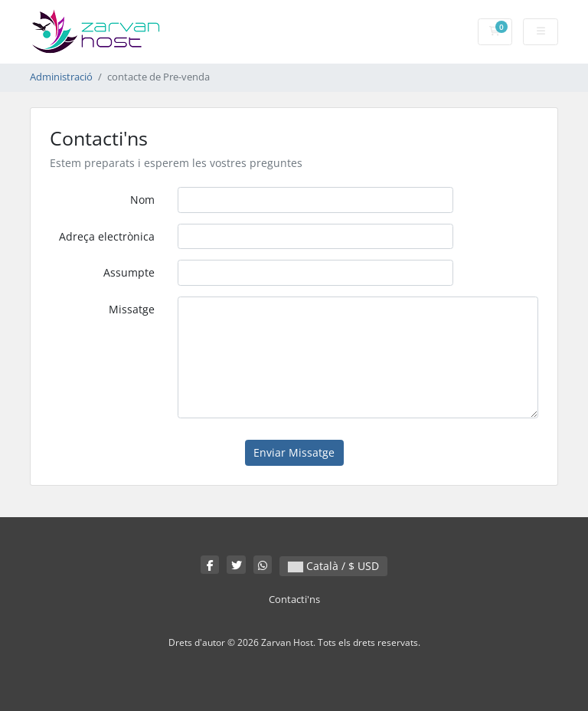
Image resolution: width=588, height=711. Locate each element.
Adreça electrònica (107, 236)
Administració (61, 77)
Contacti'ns (294, 600)
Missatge (132, 309)
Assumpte (129, 272)
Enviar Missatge (294, 452)
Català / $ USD (333, 566)
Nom (142, 200)
